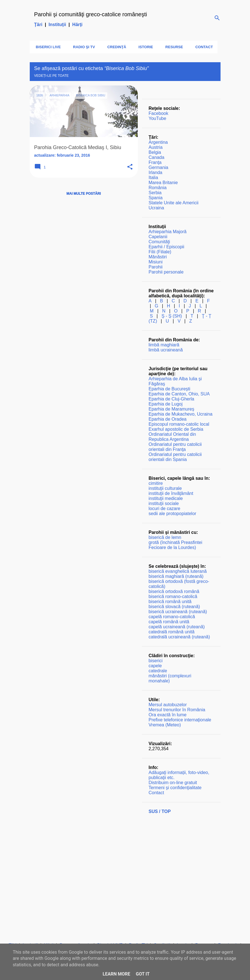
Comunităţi (159, 242)
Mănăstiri (158, 257)
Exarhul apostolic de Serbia (176, 429)
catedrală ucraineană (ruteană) (179, 637)
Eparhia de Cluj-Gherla (172, 399)
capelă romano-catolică (172, 617)
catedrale (158, 671)
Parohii (156, 267)
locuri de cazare (165, 508)
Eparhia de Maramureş (172, 409)
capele (155, 666)
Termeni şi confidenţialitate (175, 788)
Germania (159, 167)
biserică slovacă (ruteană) (174, 607)
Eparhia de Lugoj (166, 404)
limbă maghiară (164, 345)
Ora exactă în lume (168, 715)
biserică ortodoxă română (174, 591)
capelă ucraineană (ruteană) (177, 627)
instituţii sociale (164, 503)
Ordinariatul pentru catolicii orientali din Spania (175, 457)
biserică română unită (170, 602)
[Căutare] (217, 18)
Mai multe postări (84, 194)
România (158, 188)
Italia (153, 178)
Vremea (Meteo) (165, 725)
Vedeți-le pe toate (51, 76)
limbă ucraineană (166, 350)
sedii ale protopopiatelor (173, 514)
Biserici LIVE (47, 47)
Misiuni (156, 262)
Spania (156, 198)
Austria (156, 147)
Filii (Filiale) (160, 252)
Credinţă (115, 47)
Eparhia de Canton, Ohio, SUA (179, 394)
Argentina (158, 142)
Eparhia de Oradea (168, 419)
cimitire (156, 483)
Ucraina (156, 208)
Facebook (159, 113)
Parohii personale (166, 272)
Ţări (38, 25)
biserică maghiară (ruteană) (176, 576)
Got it (143, 974)
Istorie (144, 47)
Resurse (172, 47)
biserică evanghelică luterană (178, 571)
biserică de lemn (165, 537)
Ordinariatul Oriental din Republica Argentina (172, 437)
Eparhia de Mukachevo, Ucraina (181, 414)
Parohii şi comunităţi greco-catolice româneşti (91, 14)
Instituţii (57, 25)
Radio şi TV (82, 47)
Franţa (155, 162)
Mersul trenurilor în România (177, 710)
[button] (130, 167)
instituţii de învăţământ (171, 493)
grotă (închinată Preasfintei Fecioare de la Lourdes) (176, 545)
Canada (157, 157)
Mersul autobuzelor (168, 705)
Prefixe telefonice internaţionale (180, 720)
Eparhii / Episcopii (167, 247)
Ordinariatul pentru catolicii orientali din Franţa (175, 447)
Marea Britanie (163, 183)
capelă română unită (169, 622)
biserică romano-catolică (173, 596)
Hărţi (77, 25)
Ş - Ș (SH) (172, 316)
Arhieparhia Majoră (168, 232)
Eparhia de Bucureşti (170, 389)
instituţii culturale (165, 488)
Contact (202, 47)
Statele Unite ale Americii (174, 203)
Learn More (116, 974)
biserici (156, 661)
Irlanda (156, 172)
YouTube (158, 118)
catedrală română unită (172, 632)
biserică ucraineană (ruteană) (178, 612)
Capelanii (158, 237)
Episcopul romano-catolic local (179, 424)
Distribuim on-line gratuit (173, 783)
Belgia (155, 152)
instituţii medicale (166, 498)
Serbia (155, 193)
